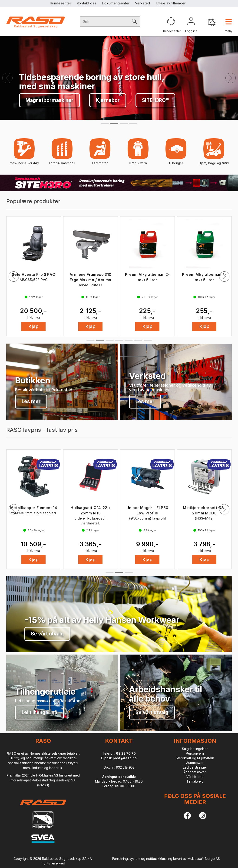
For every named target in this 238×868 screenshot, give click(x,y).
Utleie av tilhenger (171, 3)
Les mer (31, 401)
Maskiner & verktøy (24, 153)
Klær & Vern (138, 153)
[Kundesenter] (171, 21)
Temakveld (195, 781)
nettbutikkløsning (159, 859)
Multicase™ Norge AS (204, 859)
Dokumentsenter (116, 3)
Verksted (142, 3)
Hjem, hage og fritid (214, 153)
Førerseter (100, 153)
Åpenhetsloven (195, 772)
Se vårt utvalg (42, 100)
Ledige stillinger (195, 767)
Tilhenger (176, 153)
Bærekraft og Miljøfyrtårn (195, 758)
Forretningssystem (126, 859)
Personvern (195, 753)
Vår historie (195, 777)
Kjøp (33, 327)
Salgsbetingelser (195, 749)
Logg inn (191, 22)
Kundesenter (61, 3)
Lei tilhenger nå (39, 712)
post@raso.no (125, 758)
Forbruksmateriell (62, 153)
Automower (195, 763)
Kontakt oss (86, 3)
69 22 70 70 (126, 753)
